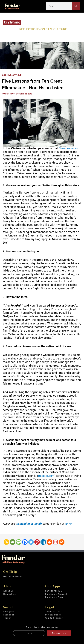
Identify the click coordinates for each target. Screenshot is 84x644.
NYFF (68, 524)
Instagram (9, 612)
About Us (8, 591)
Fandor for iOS (54, 591)
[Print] (62, 542)
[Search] (76, 6)
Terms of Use (53, 612)
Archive (7, 75)
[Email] (13, 542)
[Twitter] (31, 542)
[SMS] (19, 542)
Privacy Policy (53, 615)
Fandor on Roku (54, 597)
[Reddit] (49, 542)
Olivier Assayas (68, 148)
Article (17, 75)
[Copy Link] (6, 542)
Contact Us (9, 594)
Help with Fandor (13, 576)
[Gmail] (56, 542)
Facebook (9, 615)
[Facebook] (25, 542)
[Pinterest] (37, 542)
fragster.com (46, 476)
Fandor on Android (56, 594)
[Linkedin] (43, 542)
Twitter (7, 618)
